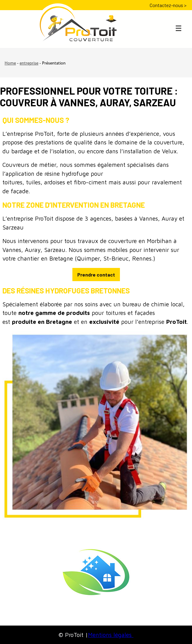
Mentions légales (111, 635)
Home (10, 63)
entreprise (29, 63)
